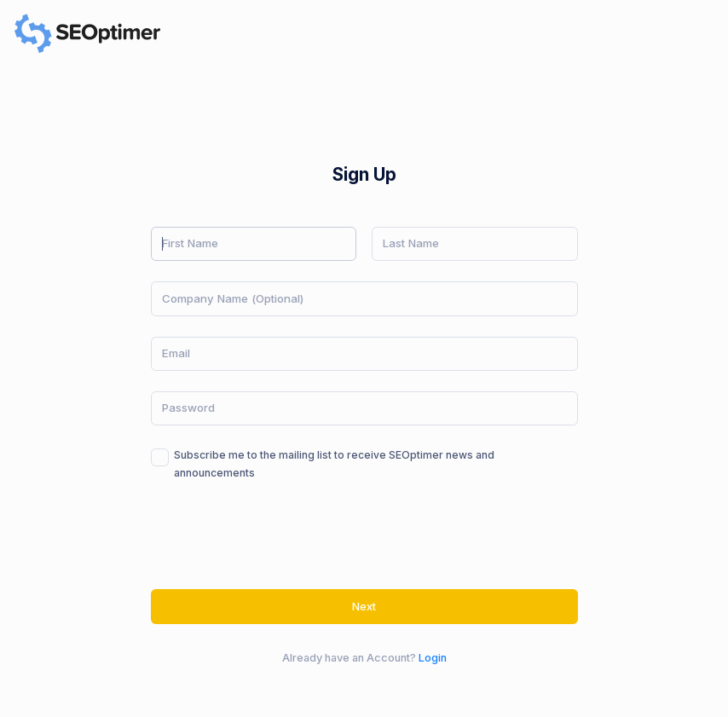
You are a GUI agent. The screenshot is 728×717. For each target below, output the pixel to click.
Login (433, 658)
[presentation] (280, 535)
